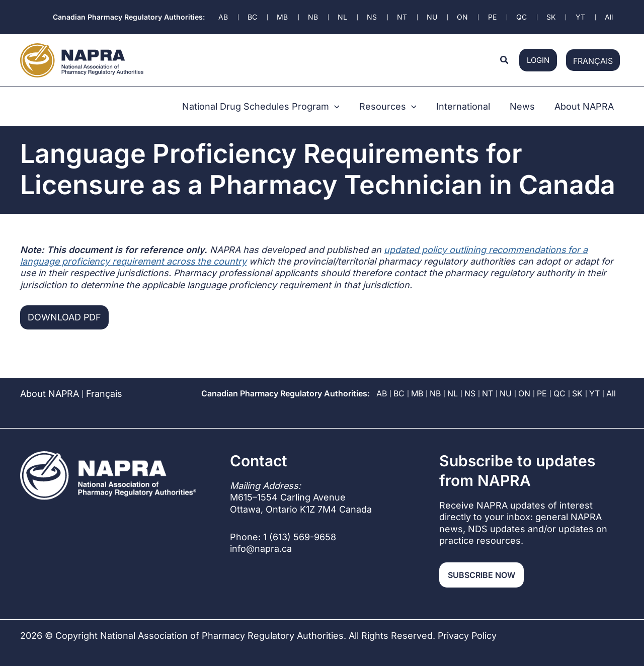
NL (453, 379)
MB (417, 379)
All (611, 379)
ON (524, 379)
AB (382, 379)
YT (594, 379)
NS (470, 379)
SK (577, 379)
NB (435, 379)
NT (488, 379)
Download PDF (65, 303)
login (538, 55)
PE (542, 379)
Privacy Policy (468, 621)
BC (399, 379)
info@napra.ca (261, 534)
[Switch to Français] (593, 54)
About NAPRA (50, 380)
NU (506, 379)
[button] (505, 55)
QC (559, 379)
